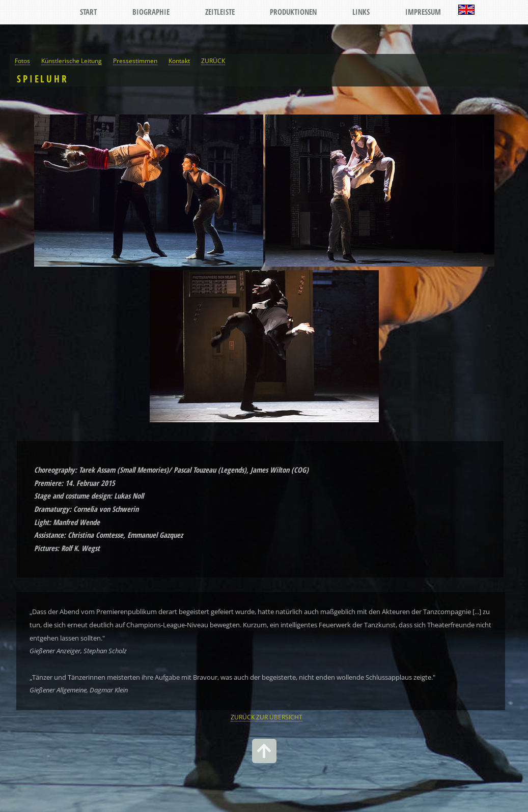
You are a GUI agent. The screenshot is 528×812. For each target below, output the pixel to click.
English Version (466, 10)
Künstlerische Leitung (72, 61)
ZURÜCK (213, 61)
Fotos (22, 61)
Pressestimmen (135, 61)
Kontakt (179, 61)
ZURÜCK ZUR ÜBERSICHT (267, 717)
